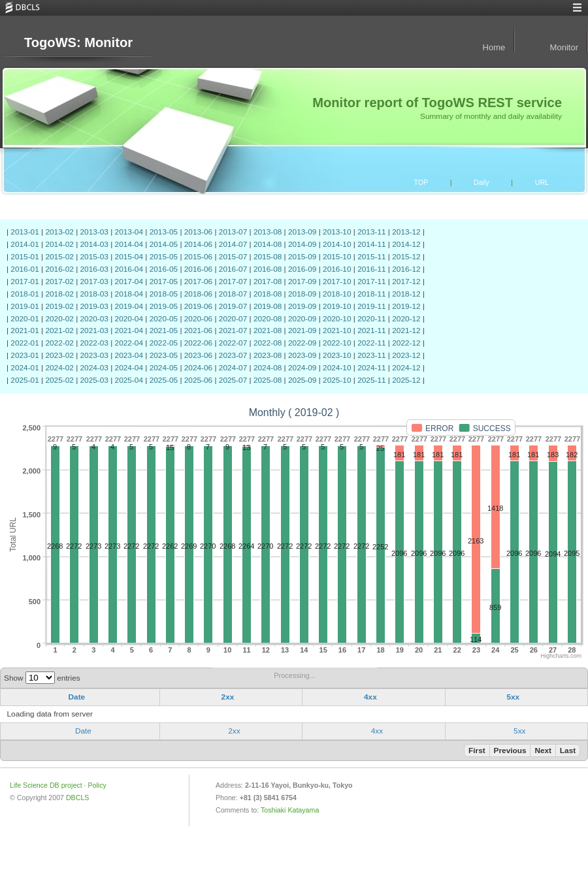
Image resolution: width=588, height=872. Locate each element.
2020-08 (268, 319)
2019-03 (94, 306)
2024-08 (268, 368)
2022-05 (164, 343)
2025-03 (94, 380)
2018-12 (406, 294)
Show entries (42, 678)
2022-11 (371, 343)
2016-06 (198, 269)
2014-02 (59, 244)
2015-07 (233, 257)
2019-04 (129, 306)
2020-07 (233, 319)
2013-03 (94, 232)
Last (568, 751)
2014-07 (233, 244)
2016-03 (94, 269)
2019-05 (164, 306)
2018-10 (337, 294)
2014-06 (198, 244)
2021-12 (406, 331)
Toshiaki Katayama (290, 810)
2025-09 (302, 380)
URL (542, 182)
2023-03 (94, 355)
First (477, 751)
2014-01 (24, 244)
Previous (510, 751)
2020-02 (59, 319)
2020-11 (371, 319)
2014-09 (302, 244)
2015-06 (198, 257)
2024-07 (233, 368)
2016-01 (24, 269)
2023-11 (371, 355)
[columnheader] (80, 698)
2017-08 (268, 282)
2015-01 (24, 257)
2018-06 (198, 294)
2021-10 (337, 331)
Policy (97, 785)
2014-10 (337, 244)
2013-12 (406, 232)
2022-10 (337, 343)
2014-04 (129, 244)
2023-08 (268, 355)
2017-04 (129, 282)
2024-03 (94, 368)
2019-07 (233, 306)
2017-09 (302, 282)
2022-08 (268, 343)
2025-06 (198, 380)
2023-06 (198, 355)
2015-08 (268, 257)
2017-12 (406, 282)
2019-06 (198, 306)
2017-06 (198, 282)
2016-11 (371, 269)
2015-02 (59, 257)
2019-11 (371, 306)
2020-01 (24, 319)
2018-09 (302, 294)
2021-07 (233, 331)
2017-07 (233, 282)
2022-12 (406, 343)
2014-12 (406, 244)
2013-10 (337, 232)
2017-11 (371, 282)
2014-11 (371, 244)
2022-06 (198, 343)
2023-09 (302, 355)
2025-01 (24, 380)
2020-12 (406, 319)
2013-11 (371, 232)
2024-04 (129, 368)
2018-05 (164, 294)
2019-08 (268, 306)
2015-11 (371, 257)
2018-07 (233, 294)
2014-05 (164, 244)
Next (543, 751)
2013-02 (59, 232)
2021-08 (268, 331)
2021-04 (129, 331)
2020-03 (94, 319)
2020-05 (164, 319)
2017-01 (24, 282)
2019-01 (24, 306)
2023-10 (337, 355)
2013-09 (302, 232)
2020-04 (129, 319)
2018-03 (94, 294)
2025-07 (233, 380)
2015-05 (164, 257)
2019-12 (406, 306)
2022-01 (24, 343)
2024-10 (337, 368)
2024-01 (24, 368)
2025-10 (337, 380)
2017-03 (94, 282)
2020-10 (337, 319)
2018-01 (24, 294)
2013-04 (129, 232)
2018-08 (268, 294)
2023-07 (233, 355)
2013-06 (198, 232)
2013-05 (164, 232)
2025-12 (406, 380)
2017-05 (164, 282)
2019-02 (59, 306)
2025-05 (164, 380)
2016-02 (59, 269)
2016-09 (302, 269)
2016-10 (337, 269)
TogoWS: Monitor (78, 42)
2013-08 (268, 232)
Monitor (564, 47)
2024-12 (406, 368)
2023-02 (59, 355)
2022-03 (94, 343)
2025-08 (268, 380)
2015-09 (302, 257)
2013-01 (24, 232)
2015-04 (129, 257)
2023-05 (164, 355)
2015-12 (406, 257)
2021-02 (59, 331)
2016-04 (129, 269)
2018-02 (59, 294)
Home (494, 47)
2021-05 (164, 331)
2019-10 (337, 306)
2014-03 (94, 244)
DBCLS (77, 798)
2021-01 (24, 331)
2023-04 (129, 355)
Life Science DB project (46, 785)
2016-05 (164, 269)
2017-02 (59, 282)
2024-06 (198, 368)
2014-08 (268, 244)
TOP (421, 182)
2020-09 (302, 319)
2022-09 (302, 343)
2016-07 (233, 269)
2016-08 (268, 269)
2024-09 (302, 368)
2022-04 (129, 343)
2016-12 (406, 269)
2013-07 (233, 232)
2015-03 (94, 257)
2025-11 (371, 380)
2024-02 (59, 368)
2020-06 (198, 319)
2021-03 (94, 331)
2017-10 (337, 282)
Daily (482, 182)
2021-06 (198, 331)
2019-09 (302, 306)
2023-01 (24, 355)
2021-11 (371, 331)
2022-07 (233, 343)
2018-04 (129, 294)
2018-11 (371, 294)
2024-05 (164, 368)
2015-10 (337, 257)
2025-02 (59, 380)
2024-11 (371, 368)
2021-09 (302, 331)
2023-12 (406, 355)
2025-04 (129, 380)
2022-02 (59, 343)
